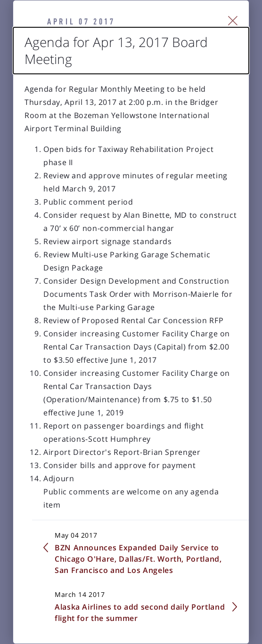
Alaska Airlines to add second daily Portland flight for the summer (140, 612)
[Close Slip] (233, 21)
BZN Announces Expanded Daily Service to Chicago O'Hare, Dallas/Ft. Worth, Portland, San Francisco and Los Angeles (138, 559)
